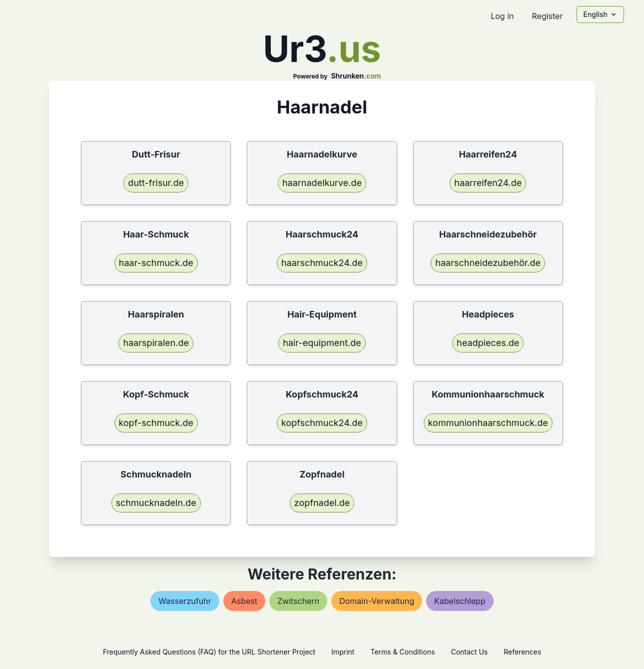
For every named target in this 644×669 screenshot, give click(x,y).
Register (547, 16)
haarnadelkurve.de (322, 183)
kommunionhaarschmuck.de (488, 423)
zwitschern (298, 601)
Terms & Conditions (402, 652)
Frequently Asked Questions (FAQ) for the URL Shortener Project (209, 652)
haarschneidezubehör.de (488, 263)
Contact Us (469, 652)
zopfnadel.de (322, 503)
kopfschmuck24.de (322, 423)
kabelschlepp (460, 601)
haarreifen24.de (488, 183)
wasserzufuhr (185, 601)
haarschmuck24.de (322, 263)
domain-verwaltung (377, 601)
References (522, 652)
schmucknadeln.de (156, 503)
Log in (502, 16)
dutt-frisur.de (156, 183)
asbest (244, 601)
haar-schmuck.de (156, 263)
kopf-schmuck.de (156, 423)
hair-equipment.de (322, 343)
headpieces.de (488, 343)
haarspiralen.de (156, 343)
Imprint (343, 652)
